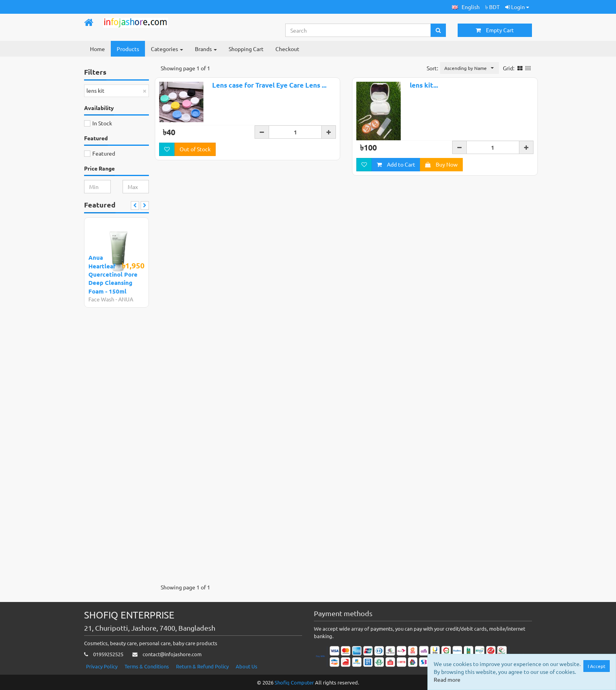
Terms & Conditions (147, 666)
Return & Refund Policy (202, 666)
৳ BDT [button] (492, 7)
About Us (247, 666)
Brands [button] (206, 49)
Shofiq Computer (294, 682)
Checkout (287, 49)
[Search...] (358, 30)
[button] (466, 7)
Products (128, 49)
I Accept (597, 666)
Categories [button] (167, 49)
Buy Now (441, 164)
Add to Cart (396, 164)
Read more (447, 679)
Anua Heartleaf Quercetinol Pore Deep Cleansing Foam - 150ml (113, 274)
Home (97, 49)
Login (517, 7)
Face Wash (101, 299)
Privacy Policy (102, 666)
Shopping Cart (246, 49)
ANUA (126, 299)
